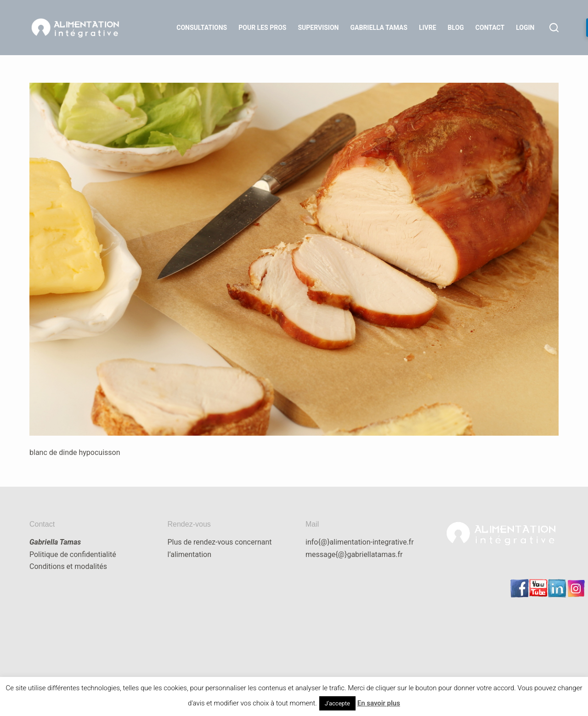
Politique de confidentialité (73, 554)
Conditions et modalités (68, 566)
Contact (490, 28)
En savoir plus (379, 703)
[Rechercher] (554, 28)
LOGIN (525, 28)
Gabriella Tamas (379, 28)
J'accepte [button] (337, 703)
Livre (428, 28)
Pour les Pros (262, 28)
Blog (456, 28)
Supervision (318, 28)
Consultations (202, 28)
